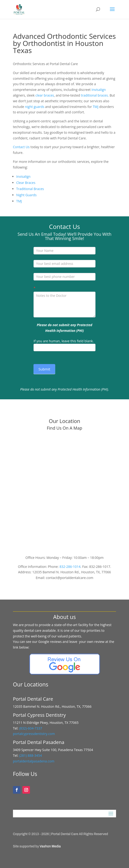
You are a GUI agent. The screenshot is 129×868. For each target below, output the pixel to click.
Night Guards (26, 195)
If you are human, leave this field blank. (64, 341)
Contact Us (21, 147)
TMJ (96, 107)
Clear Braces (26, 183)
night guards (35, 107)
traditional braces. (95, 95)
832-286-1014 (70, 567)
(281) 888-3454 (30, 755)
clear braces (45, 95)
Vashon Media (50, 846)
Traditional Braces (30, 189)
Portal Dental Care (65, 834)
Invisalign (99, 90)
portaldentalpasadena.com (34, 761)
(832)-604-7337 (31, 728)
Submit (44, 369)
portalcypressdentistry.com (34, 734)
